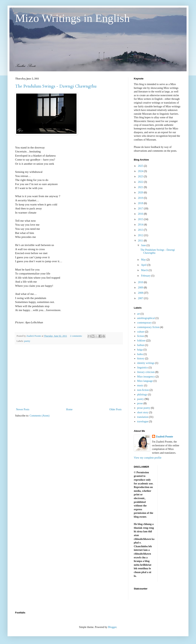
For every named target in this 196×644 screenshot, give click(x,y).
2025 (141, 166)
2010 (141, 282)
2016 (141, 214)
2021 (141, 187)
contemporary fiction (148, 327)
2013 (141, 230)
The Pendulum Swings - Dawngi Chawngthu (56, 86)
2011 (141, 241)
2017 (141, 209)
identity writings (146, 363)
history (141, 359)
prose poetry (144, 408)
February (146, 276)
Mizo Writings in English (72, 18)
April (144, 265)
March (145, 270)
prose (140, 403)
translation (143, 417)
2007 (141, 298)
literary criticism (146, 372)
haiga (140, 350)
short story (143, 412)
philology (142, 395)
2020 (141, 193)
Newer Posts (23, 409)
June (144, 245)
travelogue (143, 422)
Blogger (112, 627)
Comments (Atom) (39, 416)
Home (69, 409)
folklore (141, 341)
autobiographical (146, 318)
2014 (141, 225)
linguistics (143, 368)
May (144, 260)
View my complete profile (148, 458)
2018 (141, 203)
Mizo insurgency (146, 377)
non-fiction (143, 390)
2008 (141, 293)
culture (141, 332)
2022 (141, 182)
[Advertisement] (69, 376)
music (140, 385)
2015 (141, 219)
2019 (141, 198)
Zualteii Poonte (164, 437)
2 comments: (77, 336)
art (139, 314)
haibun (141, 345)
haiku (140, 354)
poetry (27, 341)
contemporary (145, 323)
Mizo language (145, 381)
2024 (141, 171)
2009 (141, 288)
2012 (141, 235)
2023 (141, 176)
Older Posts (115, 409)
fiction (141, 336)
